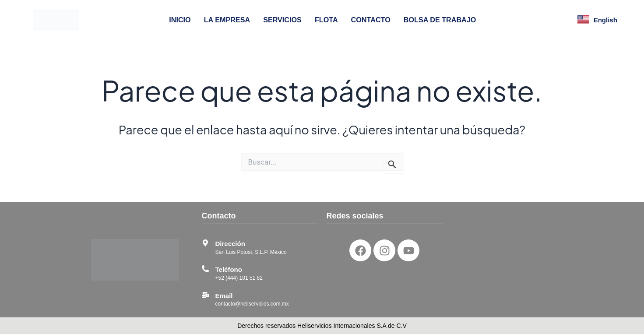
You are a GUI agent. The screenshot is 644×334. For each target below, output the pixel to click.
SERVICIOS (282, 20)
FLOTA (326, 20)
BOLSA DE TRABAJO (440, 20)
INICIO (180, 20)
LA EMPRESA (227, 20)
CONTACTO (371, 20)
